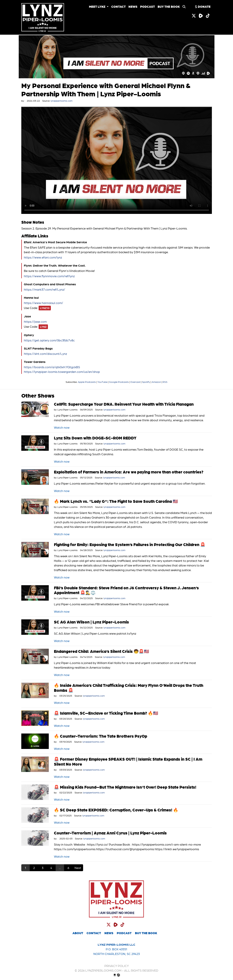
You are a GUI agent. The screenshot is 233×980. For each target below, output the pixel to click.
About (78, 933)
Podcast (147, 6)
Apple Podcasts (87, 382)
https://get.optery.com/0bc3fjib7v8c (49, 340)
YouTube (102, 382)
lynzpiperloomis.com (45, 18)
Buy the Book (169, 6)
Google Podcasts (119, 382)
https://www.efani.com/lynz (43, 257)
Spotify (146, 382)
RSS (165, 382)
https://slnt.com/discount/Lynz (45, 354)
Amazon (156, 382)
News (133, 6)
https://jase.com (35, 321)
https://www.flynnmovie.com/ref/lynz (49, 276)
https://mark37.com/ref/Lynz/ (44, 289)
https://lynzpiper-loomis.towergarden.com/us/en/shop (62, 372)
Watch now (62, 427)
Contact (118, 6)
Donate (203, 6)
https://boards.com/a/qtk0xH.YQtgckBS (52, 367)
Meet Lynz (98, 6)
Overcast (135, 382)
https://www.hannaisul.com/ (43, 303)
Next (78, 868)
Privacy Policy (117, 966)
